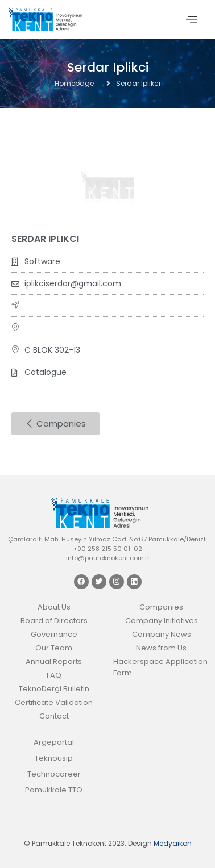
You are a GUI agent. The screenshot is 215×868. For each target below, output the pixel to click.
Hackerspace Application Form (160, 667)
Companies (161, 607)
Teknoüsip (54, 758)
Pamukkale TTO (54, 790)
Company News (162, 634)
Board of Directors (54, 621)
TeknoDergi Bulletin (54, 689)
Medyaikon (173, 843)
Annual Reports (54, 662)
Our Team (54, 648)
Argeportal (54, 742)
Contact (54, 716)
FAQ (54, 675)
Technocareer (54, 774)
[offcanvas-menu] (192, 20)
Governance (54, 634)
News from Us (161, 648)
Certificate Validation (54, 702)
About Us (54, 607)
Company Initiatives (162, 621)
